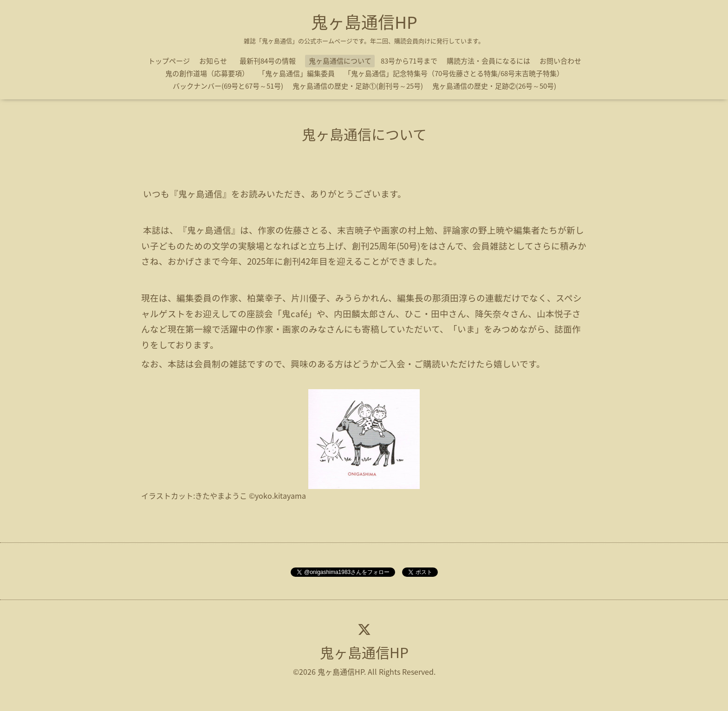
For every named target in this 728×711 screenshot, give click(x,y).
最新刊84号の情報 (271, 61)
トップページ (169, 61)
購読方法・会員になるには (488, 61)
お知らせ (213, 61)
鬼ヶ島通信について (340, 61)
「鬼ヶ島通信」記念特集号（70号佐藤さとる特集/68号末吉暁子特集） (454, 73)
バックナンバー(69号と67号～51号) (228, 86)
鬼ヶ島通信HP (364, 22)
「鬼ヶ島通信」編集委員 (296, 73)
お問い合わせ (560, 61)
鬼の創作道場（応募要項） (207, 73)
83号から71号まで (409, 61)
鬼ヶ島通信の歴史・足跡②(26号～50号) (494, 86)
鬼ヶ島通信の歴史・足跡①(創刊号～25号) (358, 86)
